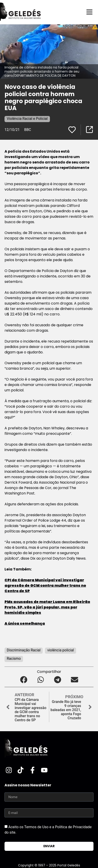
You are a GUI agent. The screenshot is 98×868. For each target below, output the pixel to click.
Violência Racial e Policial (27, 119)
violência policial (61, 650)
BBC (28, 130)
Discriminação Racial (24, 650)
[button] (24, 680)
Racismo (14, 659)
